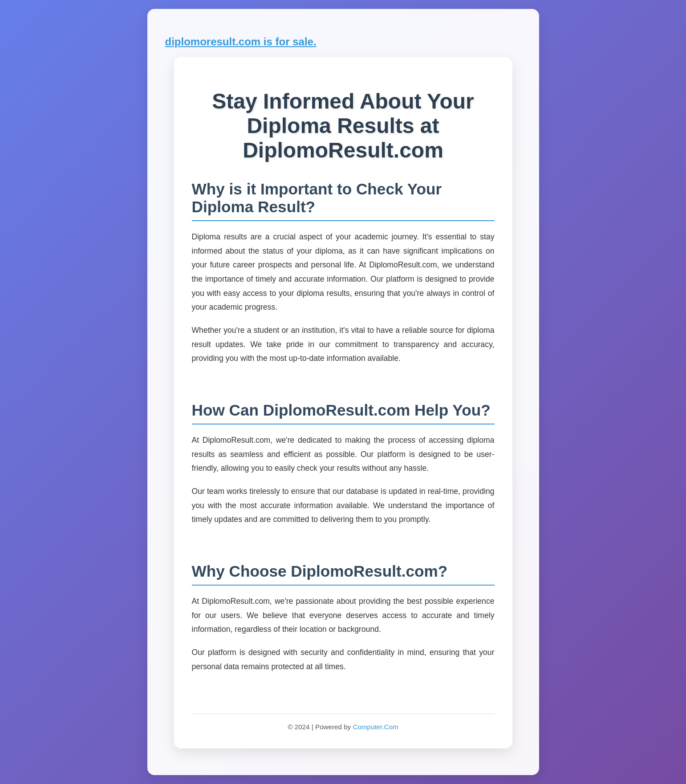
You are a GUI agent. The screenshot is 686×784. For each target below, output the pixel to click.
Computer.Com (375, 727)
